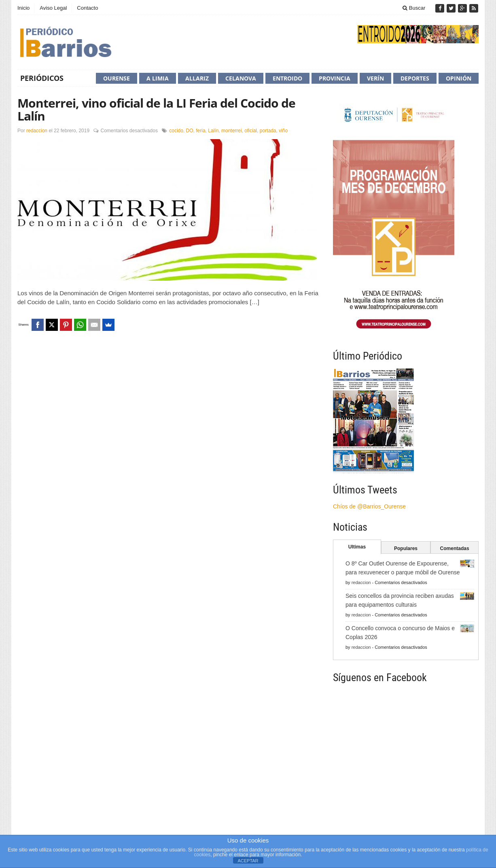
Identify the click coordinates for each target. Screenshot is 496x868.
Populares (406, 548)
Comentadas (455, 548)
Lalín (213, 131)
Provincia (335, 78)
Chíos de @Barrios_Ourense (369, 506)
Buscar (414, 8)
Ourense (117, 78)
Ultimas (357, 547)
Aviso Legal (53, 8)
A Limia (158, 78)
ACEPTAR (248, 861)
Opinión (459, 78)
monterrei (232, 131)
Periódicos (42, 78)
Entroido (287, 78)
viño (283, 131)
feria (200, 131)
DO (190, 131)
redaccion (37, 131)
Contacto (87, 8)
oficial (251, 131)
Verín (375, 78)
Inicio (23, 8)
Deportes (415, 78)
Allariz (197, 78)
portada (268, 131)
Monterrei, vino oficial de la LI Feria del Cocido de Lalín (156, 109)
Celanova (241, 78)
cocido (176, 131)
